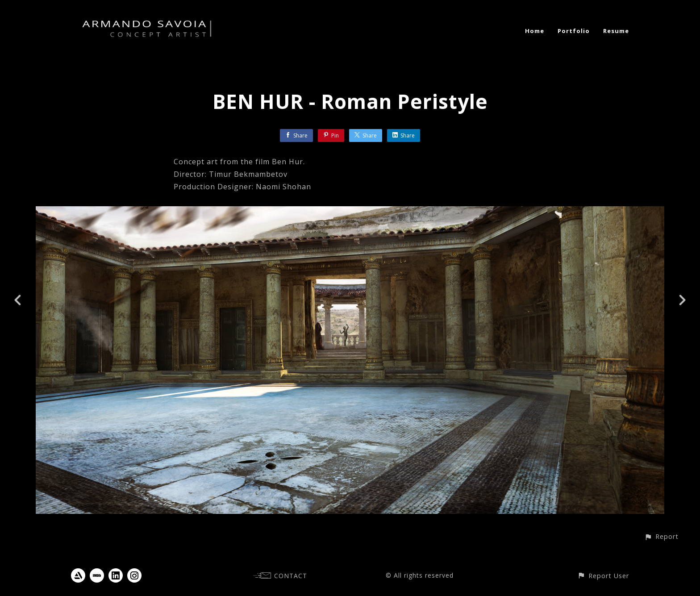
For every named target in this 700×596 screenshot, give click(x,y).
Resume (616, 31)
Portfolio (574, 31)
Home (535, 31)
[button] (661, 536)
